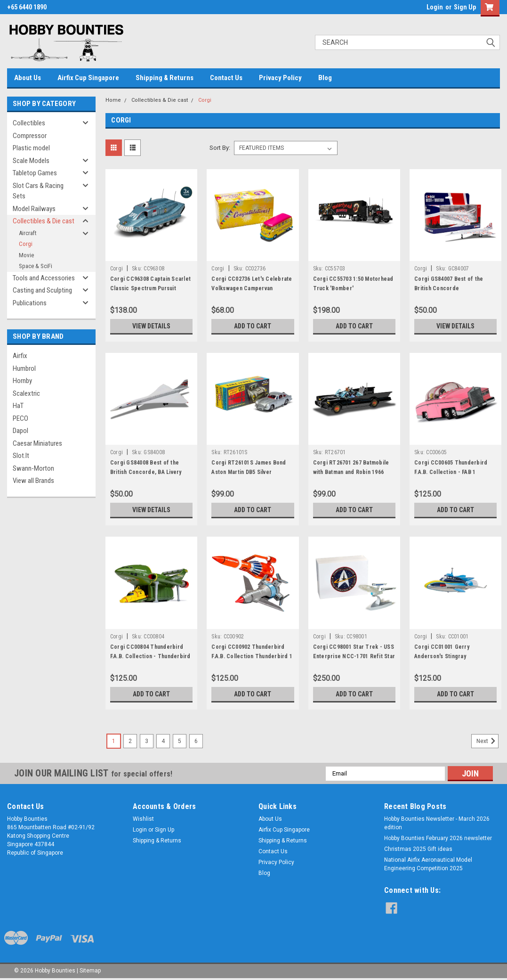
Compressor (30, 136)
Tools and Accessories (44, 278)
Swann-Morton (33, 468)
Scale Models (31, 161)
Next (487, 741)
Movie (26, 255)
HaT (18, 406)
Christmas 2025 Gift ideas (418, 849)
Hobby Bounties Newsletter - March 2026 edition (437, 823)
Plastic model (31, 148)
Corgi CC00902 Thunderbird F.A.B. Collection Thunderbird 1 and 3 (252, 656)
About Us (28, 78)
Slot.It (21, 456)
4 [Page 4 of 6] (163, 741)
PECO (20, 418)
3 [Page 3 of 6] (147, 741)
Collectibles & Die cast (44, 221)
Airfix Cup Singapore (88, 78)
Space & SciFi (36, 266)
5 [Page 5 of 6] (180, 741)
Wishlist (143, 819)
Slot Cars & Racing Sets (38, 191)
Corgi (26, 244)
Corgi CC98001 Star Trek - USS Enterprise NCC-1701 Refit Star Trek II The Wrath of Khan (354, 656)
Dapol (20, 431)
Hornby (22, 381)
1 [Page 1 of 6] (114, 741)
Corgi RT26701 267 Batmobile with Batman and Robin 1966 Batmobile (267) (351, 472)
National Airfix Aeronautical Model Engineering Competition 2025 (428, 864)
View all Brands (33, 481)
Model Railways (34, 209)
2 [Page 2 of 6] (130, 741)
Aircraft (28, 233)
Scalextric (26, 393)
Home (113, 100)
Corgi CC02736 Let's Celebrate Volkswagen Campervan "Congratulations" (252, 288)
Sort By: (220, 148)
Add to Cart (253, 326)
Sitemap (90, 971)
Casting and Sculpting (42, 290)
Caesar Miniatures (37, 443)
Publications (30, 303)
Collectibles (29, 123)
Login (435, 7)
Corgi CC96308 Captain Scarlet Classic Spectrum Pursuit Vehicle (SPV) (150, 288)
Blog (325, 78)
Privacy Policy (280, 78)
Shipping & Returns (165, 78)
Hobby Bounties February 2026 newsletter (438, 838)
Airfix (20, 356)
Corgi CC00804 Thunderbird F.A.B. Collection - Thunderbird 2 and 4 (150, 656)
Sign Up (465, 7)
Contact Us (226, 78)
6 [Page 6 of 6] (196, 741)
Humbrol (24, 368)
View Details (152, 326)
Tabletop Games (35, 173)
